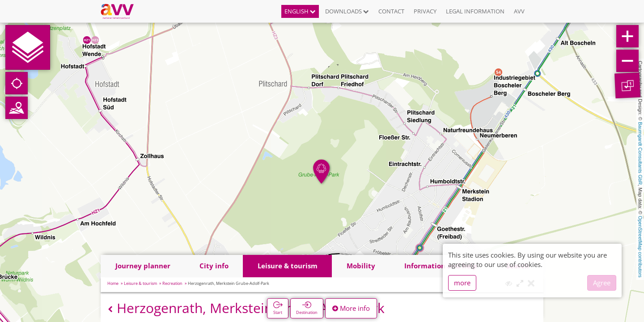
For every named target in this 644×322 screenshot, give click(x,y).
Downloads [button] (347, 11)
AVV (519, 11)
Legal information (475, 11)
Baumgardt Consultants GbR (640, 154)
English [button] (300, 11)
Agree (602, 283)
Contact (391, 11)
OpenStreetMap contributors (640, 246)
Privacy (425, 11)
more (462, 283)
